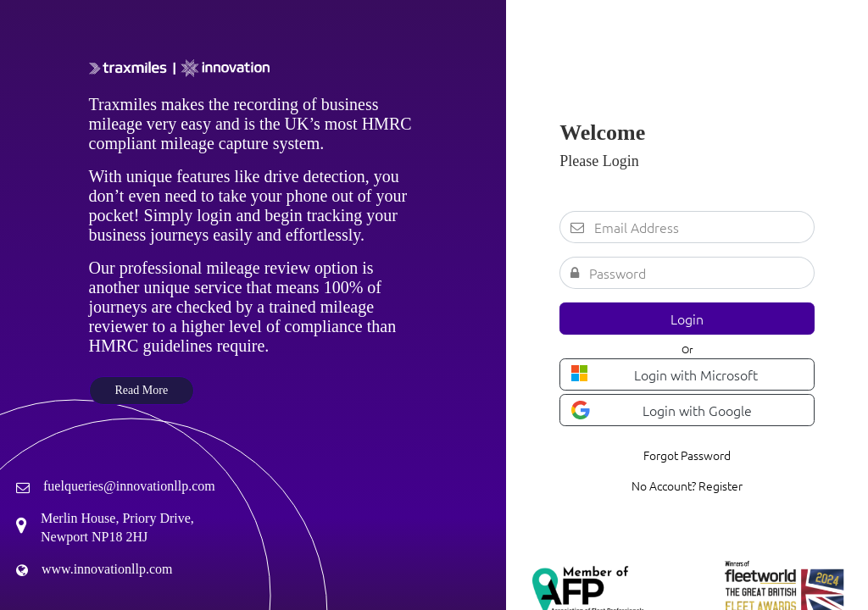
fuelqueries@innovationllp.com (129, 486)
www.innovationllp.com (107, 569)
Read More (142, 390)
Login (687, 319)
